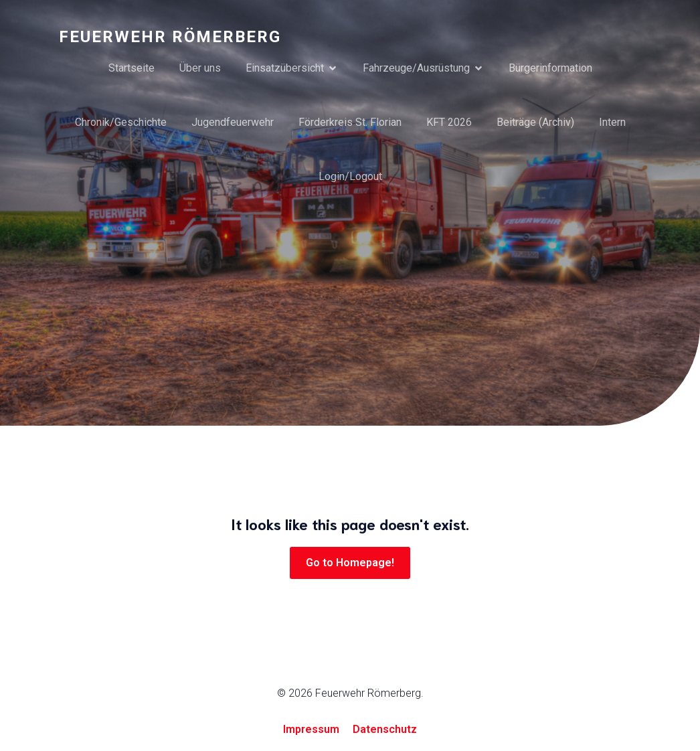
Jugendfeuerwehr (233, 122)
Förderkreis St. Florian (350, 122)
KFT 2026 (449, 122)
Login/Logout (350, 176)
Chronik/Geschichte (121, 122)
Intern (612, 122)
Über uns (200, 68)
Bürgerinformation (550, 68)
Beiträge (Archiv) (535, 122)
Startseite (132, 68)
